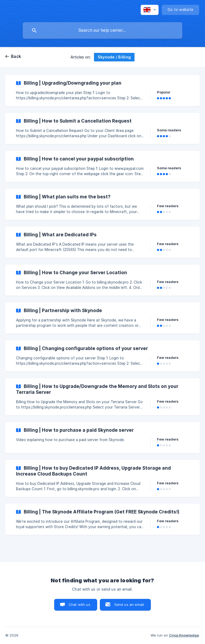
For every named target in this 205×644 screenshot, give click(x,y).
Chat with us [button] (79, 604)
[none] (150, 10)
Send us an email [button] (129, 604)
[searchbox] (102, 30)
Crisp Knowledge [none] (184, 635)
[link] (102, 91)
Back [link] (16, 56)
